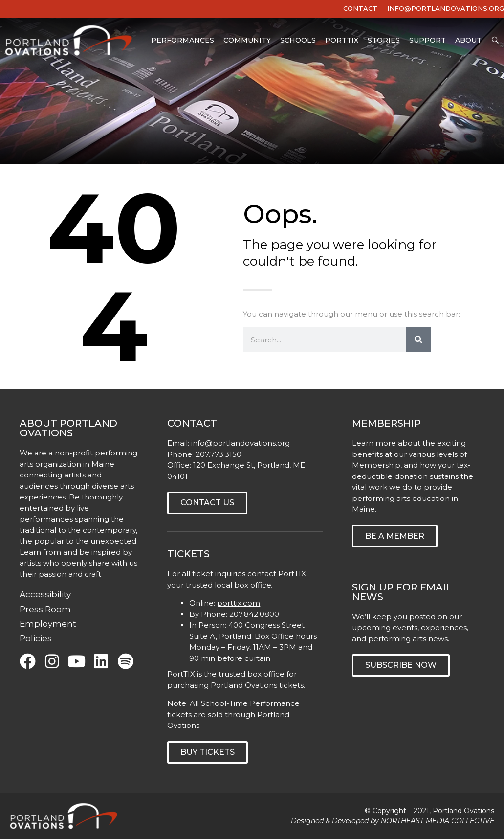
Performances (183, 41)
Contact (360, 8)
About (468, 41)
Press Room (45, 609)
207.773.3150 (219, 454)
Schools (298, 41)
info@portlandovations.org (241, 443)
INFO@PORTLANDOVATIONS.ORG (446, 8)
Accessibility (45, 594)
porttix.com (239, 603)
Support (427, 41)
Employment (48, 624)
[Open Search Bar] (495, 41)
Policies (36, 638)
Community (247, 41)
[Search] (418, 340)
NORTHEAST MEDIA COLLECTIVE (438, 821)
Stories (384, 41)
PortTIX (342, 41)
